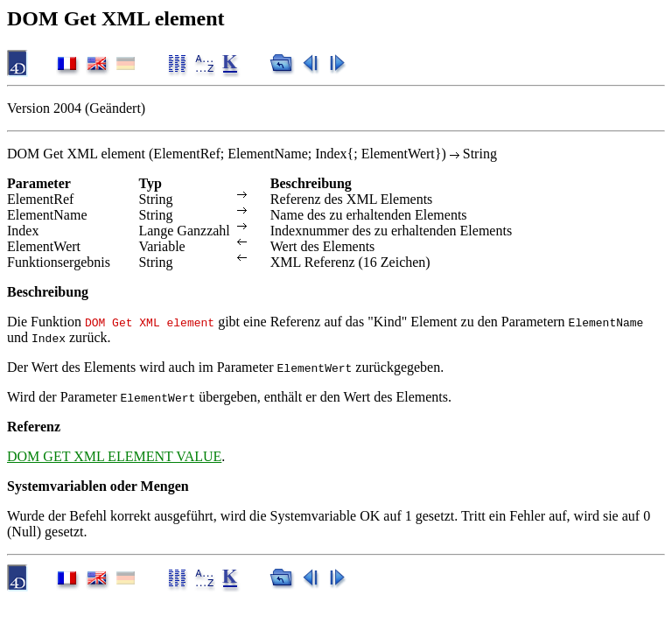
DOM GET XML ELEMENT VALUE (114, 456)
